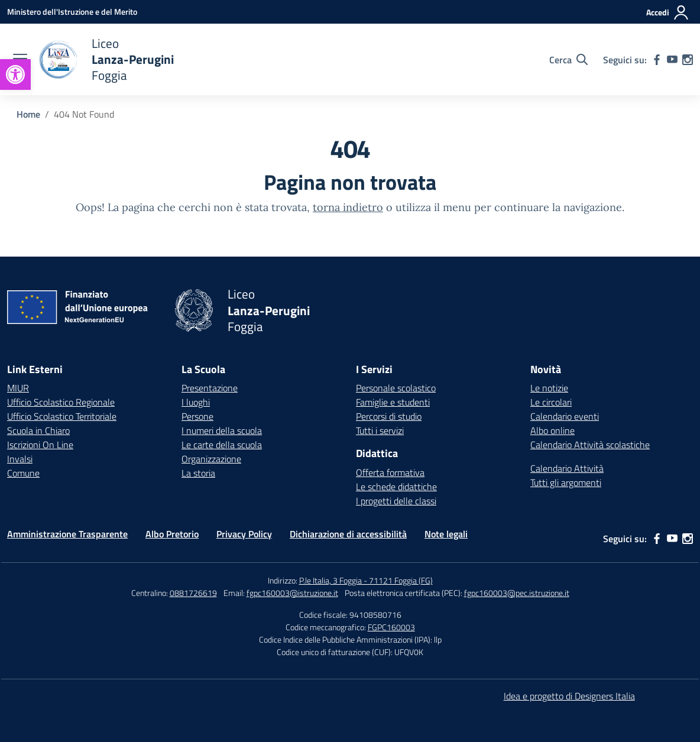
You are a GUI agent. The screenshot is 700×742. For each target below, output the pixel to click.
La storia (198, 473)
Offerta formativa (390, 472)
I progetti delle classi (396, 501)
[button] (15, 74)
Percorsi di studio (389, 416)
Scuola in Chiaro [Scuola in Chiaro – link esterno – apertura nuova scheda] (38, 430)
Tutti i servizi (380, 430)
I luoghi (196, 402)
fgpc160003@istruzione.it (292, 593)
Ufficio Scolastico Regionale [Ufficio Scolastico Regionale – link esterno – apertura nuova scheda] (61, 402)
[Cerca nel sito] (568, 60)
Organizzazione (211, 459)
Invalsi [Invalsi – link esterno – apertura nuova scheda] (20, 459)
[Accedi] (668, 12)
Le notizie (549, 388)
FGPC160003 (391, 627)
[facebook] (657, 60)
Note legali (446, 534)
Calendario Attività (567, 468)
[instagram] (688, 60)
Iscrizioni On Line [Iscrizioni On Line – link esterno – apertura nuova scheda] (40, 445)
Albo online (552, 430)
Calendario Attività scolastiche (590, 445)
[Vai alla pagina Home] (28, 114)
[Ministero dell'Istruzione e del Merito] (72, 12)
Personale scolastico (396, 388)
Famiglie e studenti (393, 402)
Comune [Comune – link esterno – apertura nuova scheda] (23, 473)
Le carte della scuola (222, 445)
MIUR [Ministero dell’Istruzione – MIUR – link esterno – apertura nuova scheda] (18, 388)
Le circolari (551, 402)
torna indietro (348, 207)
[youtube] (672, 60)
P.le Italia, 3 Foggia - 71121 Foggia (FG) (366, 580)
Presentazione (210, 388)
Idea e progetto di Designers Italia (569, 696)
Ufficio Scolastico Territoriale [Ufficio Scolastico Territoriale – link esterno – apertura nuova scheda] (62, 416)
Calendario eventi (565, 416)
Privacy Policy (244, 534)
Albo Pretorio (172, 534)
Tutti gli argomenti (566, 482)
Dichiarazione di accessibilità (348, 534)
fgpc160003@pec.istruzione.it (517, 593)
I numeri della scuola (222, 430)
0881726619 (193, 593)
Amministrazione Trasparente (67, 534)
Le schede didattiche (396, 487)
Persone (197, 416)
